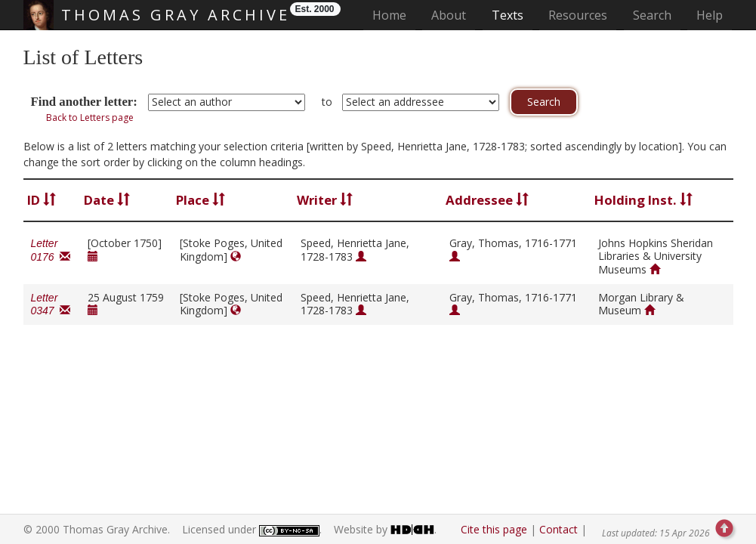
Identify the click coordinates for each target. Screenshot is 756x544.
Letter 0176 (51, 250)
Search (652, 15)
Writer (325, 200)
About (449, 15)
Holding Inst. (643, 200)
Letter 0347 (51, 304)
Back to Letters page (90, 117)
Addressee (487, 200)
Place (201, 200)
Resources (578, 15)
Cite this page (494, 529)
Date (107, 200)
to (327, 102)
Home (394, 15)
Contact (559, 529)
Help (710, 15)
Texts (508, 15)
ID (42, 200)
